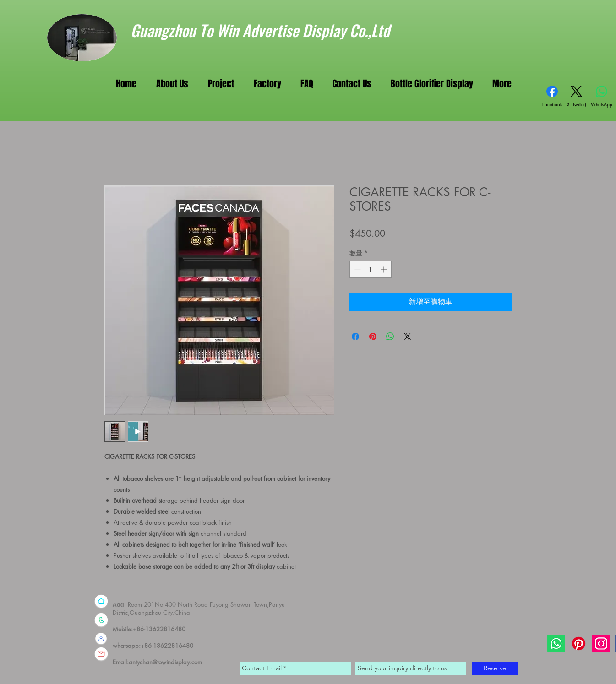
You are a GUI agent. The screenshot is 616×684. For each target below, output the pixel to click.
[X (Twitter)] (577, 97)
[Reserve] (495, 668)
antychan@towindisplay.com (165, 662)
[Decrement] (357, 269)
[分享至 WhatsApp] (390, 337)
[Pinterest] (579, 643)
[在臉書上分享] (355, 337)
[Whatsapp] (556, 643)
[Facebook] (552, 97)
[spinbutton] (371, 269)
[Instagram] (601, 643)
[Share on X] (408, 337)
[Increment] (384, 269)
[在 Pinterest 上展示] (373, 337)
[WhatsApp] (602, 97)
